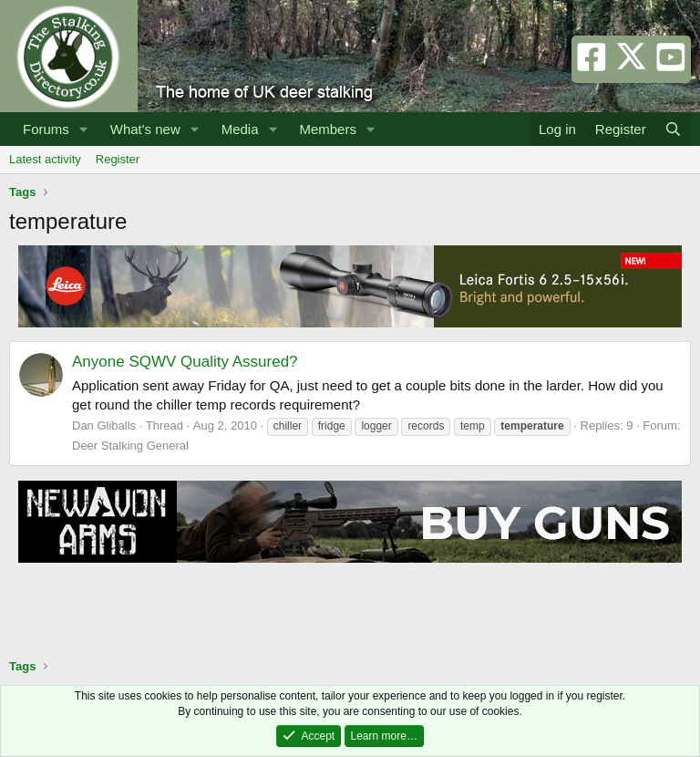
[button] (84, 129)
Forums (46, 129)
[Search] (673, 129)
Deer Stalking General (130, 446)
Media (240, 129)
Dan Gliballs (104, 425)
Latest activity (45, 159)
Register (118, 159)
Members (328, 129)
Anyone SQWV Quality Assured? (185, 362)
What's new (145, 129)
